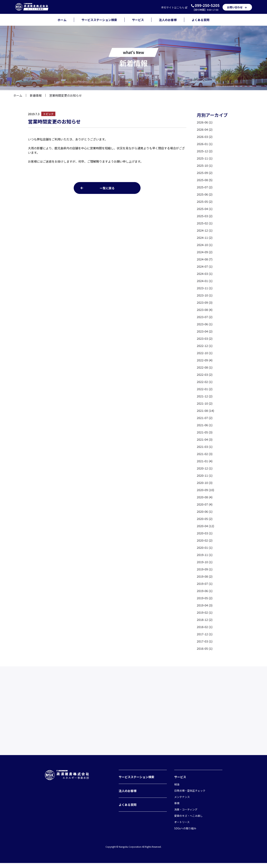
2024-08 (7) (205, 259)
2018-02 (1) (205, 627)
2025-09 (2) (205, 173)
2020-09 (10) (206, 490)
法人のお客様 (168, 20)
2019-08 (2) (205, 576)
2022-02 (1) (205, 382)
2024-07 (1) (205, 266)
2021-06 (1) (205, 425)
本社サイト (175, 7)
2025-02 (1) (205, 223)
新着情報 (36, 95)
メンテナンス (182, 802)
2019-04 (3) (205, 605)
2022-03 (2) (205, 374)
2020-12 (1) (205, 468)
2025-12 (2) (205, 151)
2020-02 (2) (205, 540)
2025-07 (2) (205, 187)
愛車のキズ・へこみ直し (188, 821)
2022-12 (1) (205, 346)
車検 (177, 808)
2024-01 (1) (205, 281)
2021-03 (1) (205, 447)
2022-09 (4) (205, 360)
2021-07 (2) (205, 418)
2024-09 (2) (205, 252)
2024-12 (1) (205, 230)
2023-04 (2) (205, 331)
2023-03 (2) (205, 338)
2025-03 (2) (205, 216)
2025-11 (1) (205, 158)
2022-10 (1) (205, 353)
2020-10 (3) (205, 483)
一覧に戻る (107, 188)
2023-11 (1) (205, 288)
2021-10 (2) (205, 403)
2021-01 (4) (205, 461)
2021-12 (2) (205, 396)
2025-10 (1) (205, 165)
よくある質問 (201, 20)
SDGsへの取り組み (185, 833)
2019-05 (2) (205, 598)
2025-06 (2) (205, 194)
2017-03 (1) (205, 641)
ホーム (62, 20)
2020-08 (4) (205, 497)
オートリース (182, 827)
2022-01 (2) (205, 389)
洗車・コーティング (186, 814)
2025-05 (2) (205, 201)
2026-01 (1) (205, 144)
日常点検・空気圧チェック (190, 796)
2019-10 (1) (205, 562)
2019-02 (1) (205, 612)
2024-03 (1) (205, 274)
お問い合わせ (237, 7)
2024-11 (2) (205, 238)
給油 (177, 789)
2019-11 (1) (205, 555)
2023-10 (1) (205, 295)
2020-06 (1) (205, 511)
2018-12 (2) (205, 620)
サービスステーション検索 (99, 20)
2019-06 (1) (205, 591)
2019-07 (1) (205, 584)
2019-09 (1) (205, 569)
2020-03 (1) (205, 533)
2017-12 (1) (205, 634)
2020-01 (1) (205, 547)
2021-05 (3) (205, 432)
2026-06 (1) (205, 122)
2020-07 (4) (205, 504)
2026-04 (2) (205, 129)
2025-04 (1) (205, 209)
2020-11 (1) (205, 475)
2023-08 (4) (205, 310)
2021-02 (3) (205, 454)
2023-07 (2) (205, 317)
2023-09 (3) (205, 302)
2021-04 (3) (205, 439)
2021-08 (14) (206, 411)
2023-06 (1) (205, 324)
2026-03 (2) (205, 137)
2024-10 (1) (205, 245)
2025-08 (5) (205, 180)
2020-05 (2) (205, 519)
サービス (138, 20)
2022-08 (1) (205, 367)
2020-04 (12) (206, 526)
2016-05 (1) (205, 648)
